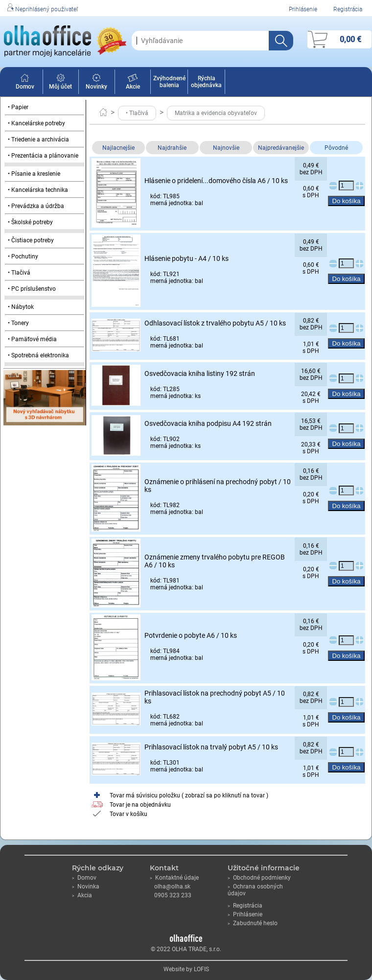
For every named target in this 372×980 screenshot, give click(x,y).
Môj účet (60, 83)
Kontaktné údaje (174, 878)
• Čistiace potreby (31, 240)
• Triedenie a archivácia (38, 140)
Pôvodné (336, 148)
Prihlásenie (303, 9)
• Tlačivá (19, 273)
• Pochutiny (23, 257)
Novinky (96, 83)
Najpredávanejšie (281, 148)
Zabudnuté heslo (253, 923)
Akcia (82, 895)
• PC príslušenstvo (32, 289)
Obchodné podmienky (259, 878)
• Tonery (18, 323)
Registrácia (348, 9)
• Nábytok (21, 307)
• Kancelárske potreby (36, 123)
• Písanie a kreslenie (34, 174)
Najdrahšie (172, 148)
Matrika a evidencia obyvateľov (216, 113)
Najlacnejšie (118, 148)
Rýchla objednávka (206, 82)
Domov (25, 83)
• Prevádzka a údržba (36, 206)
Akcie (133, 83)
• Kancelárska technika (38, 190)
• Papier (18, 107)
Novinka (86, 887)
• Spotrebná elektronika (38, 355)
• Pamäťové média (32, 339)
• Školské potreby (30, 222)
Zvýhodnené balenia (169, 82)
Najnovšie (226, 148)
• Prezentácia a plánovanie (43, 156)
